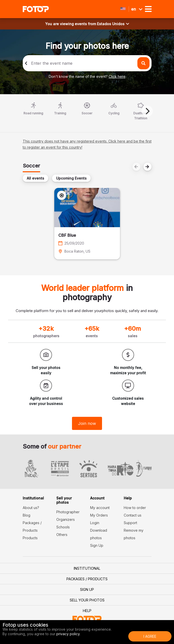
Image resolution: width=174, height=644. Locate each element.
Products (30, 538)
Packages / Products (87, 579)
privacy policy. (68, 634)
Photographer (68, 512)
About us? (31, 508)
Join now (87, 423)
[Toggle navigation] (148, 9)
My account (100, 508)
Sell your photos (87, 600)
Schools (63, 527)
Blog (27, 515)
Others (62, 535)
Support (130, 523)
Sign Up (97, 545)
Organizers (66, 519)
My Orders (99, 515)
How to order (135, 508)
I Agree (150, 636)
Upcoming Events (71, 178)
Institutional (87, 568)
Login (95, 523)
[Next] (147, 111)
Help (87, 611)
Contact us (133, 515)
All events (35, 178)
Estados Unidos (113, 24)
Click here (117, 76)
